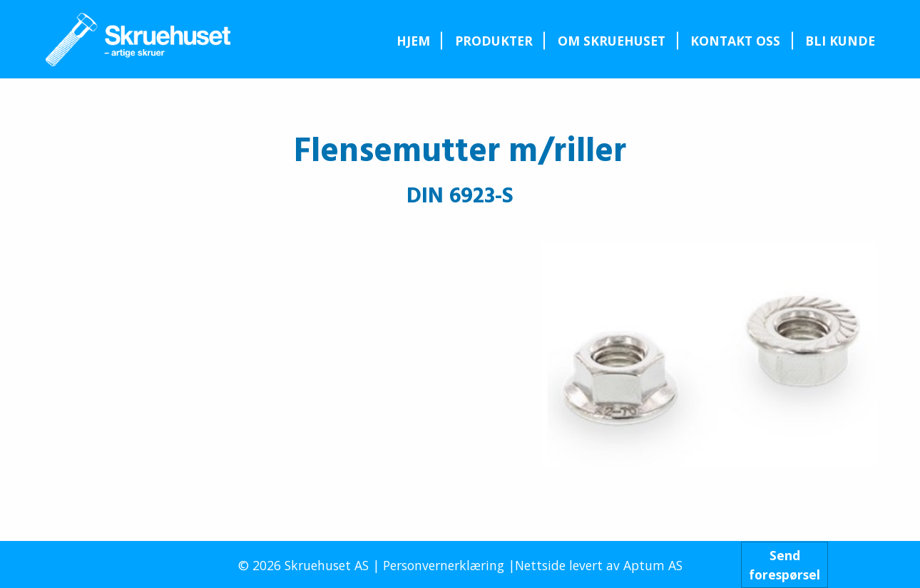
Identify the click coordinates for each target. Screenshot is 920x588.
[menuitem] (413, 41)
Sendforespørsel (784, 564)
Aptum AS (653, 565)
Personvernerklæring (444, 565)
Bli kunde (840, 41)
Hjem (413, 41)
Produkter (494, 41)
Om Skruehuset (612, 41)
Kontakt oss (735, 41)
